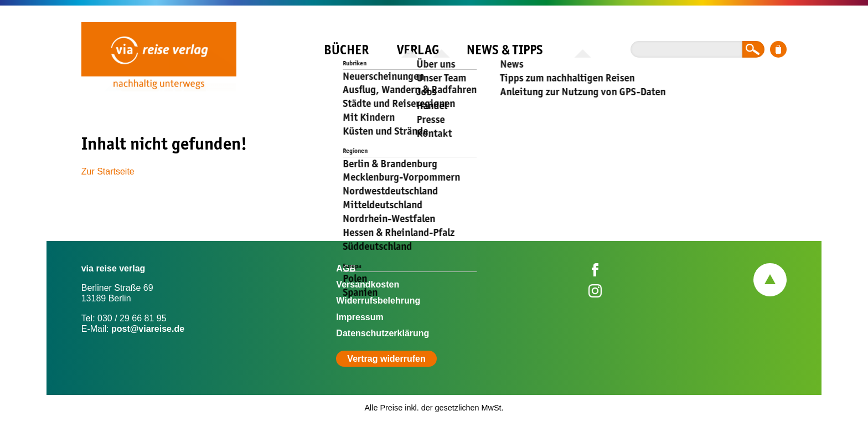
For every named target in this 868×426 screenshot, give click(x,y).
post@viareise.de (148, 329)
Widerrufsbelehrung (378, 301)
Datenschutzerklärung (383, 333)
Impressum (360, 317)
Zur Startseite (108, 171)
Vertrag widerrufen (386, 359)
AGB (346, 268)
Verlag (418, 50)
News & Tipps (505, 50)
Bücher (346, 50)
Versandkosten (368, 284)
